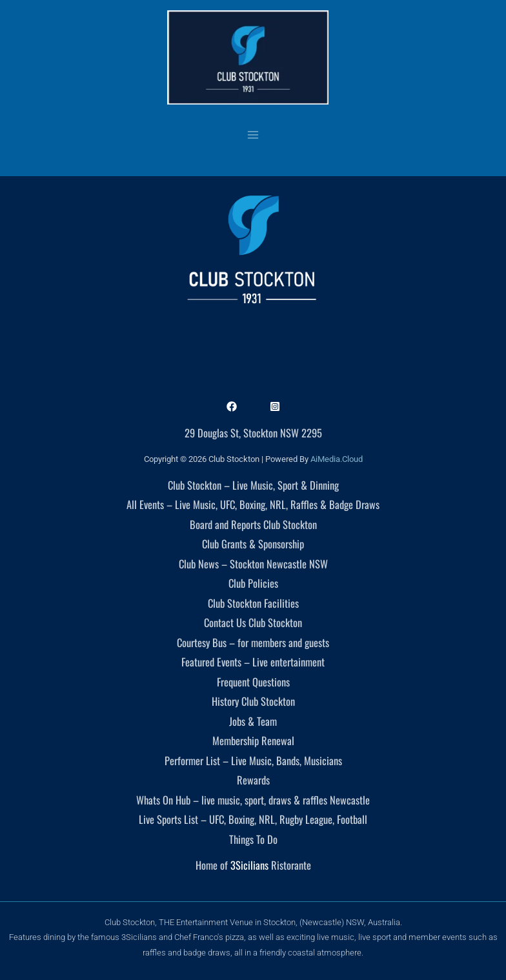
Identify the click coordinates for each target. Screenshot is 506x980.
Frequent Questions (253, 682)
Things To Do (253, 839)
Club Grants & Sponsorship (253, 544)
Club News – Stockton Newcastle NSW (253, 564)
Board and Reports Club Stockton (253, 524)
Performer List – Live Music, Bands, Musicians (253, 760)
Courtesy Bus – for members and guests (253, 642)
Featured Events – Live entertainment (253, 662)
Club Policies (253, 583)
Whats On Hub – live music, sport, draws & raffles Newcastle (253, 800)
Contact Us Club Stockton (253, 622)
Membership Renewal (253, 740)
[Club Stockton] (248, 57)
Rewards (253, 780)
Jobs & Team (253, 721)
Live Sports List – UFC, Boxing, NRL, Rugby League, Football (253, 819)
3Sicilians (249, 865)
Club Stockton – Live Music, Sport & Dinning (253, 485)
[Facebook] (232, 406)
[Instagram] (275, 406)
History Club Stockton (253, 701)
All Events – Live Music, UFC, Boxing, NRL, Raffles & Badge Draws (253, 504)
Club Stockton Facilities (253, 603)
